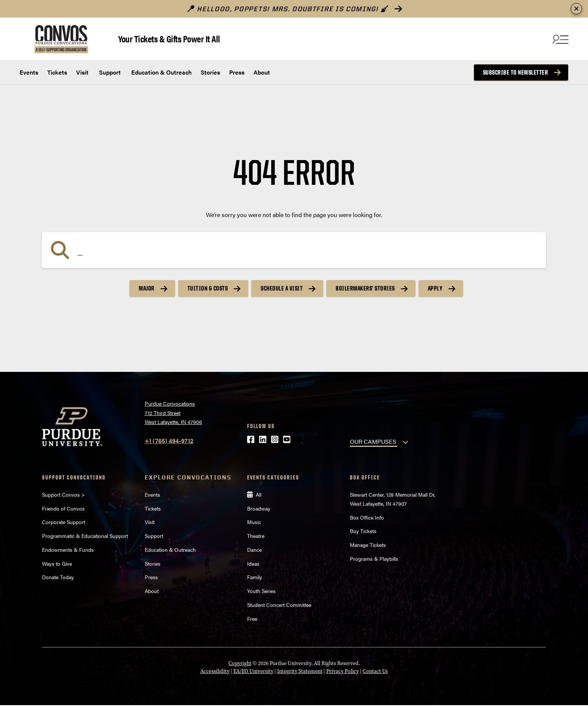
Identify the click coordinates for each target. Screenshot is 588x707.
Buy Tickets (363, 531)
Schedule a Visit (282, 288)
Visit (82, 72)
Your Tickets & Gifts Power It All (169, 38)
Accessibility (215, 671)
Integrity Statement (300, 671)
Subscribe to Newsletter (516, 72)
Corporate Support (64, 522)
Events (29, 72)
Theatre (256, 536)
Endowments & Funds (68, 550)
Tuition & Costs (208, 288)
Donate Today (58, 577)
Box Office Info (367, 517)
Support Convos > (63, 494)
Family (255, 577)
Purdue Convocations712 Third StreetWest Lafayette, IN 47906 (173, 413)
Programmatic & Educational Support (85, 536)
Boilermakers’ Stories (365, 288)
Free (252, 619)
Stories (210, 72)
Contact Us (375, 671)
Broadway (259, 508)
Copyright (240, 663)
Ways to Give (57, 563)
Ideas (253, 563)
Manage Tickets (368, 545)
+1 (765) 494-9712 (169, 441)
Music (254, 522)
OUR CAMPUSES (373, 441)
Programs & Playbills (374, 559)
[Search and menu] (559, 39)
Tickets (57, 72)
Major (147, 288)
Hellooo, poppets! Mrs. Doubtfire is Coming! (288, 9)
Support (109, 72)
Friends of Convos (63, 508)
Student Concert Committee (279, 605)
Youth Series (261, 591)
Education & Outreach (161, 72)
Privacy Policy (343, 671)
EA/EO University (253, 671)
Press (237, 72)
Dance (254, 550)
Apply (435, 288)
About (262, 72)
